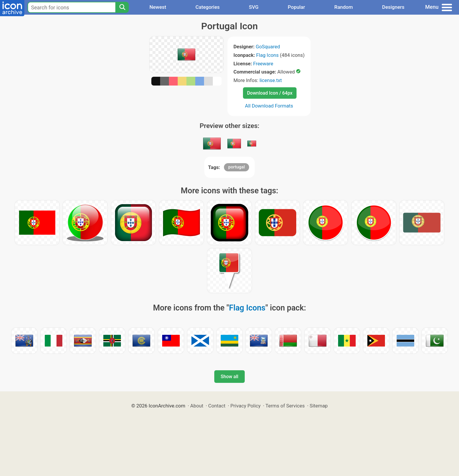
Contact (217, 406)
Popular (296, 7)
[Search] (122, 7)
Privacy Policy (245, 406)
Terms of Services (285, 406)
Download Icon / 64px (270, 93)
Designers (393, 7)
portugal (237, 167)
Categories (208, 7)
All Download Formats (269, 106)
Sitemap (319, 406)
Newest (158, 7)
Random (344, 7)
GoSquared (268, 47)
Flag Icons (267, 55)
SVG (254, 7)
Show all (229, 377)
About (197, 406)
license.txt (270, 80)
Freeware (263, 64)
